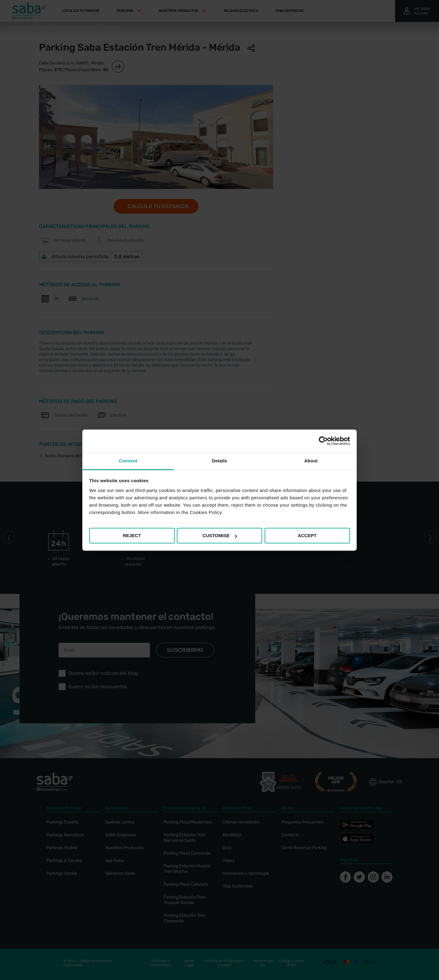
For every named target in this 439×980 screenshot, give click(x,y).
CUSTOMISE (220, 535)
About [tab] (311, 461)
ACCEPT (307, 535)
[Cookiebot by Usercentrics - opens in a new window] (323, 441)
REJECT (132, 535)
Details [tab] (220, 461)
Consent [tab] (128, 461)
